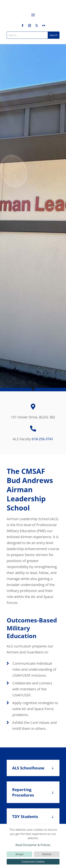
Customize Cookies (33, 861)
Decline (47, 854)
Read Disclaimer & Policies (33, 845)
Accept (19, 854)
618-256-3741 (43, 439)
